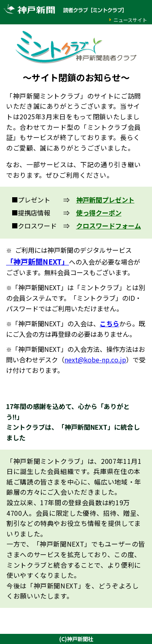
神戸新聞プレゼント (105, 200)
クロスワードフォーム (109, 226)
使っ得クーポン (99, 213)
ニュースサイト (130, 20)
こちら (109, 323)
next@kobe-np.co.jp (95, 360)
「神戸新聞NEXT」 (37, 261)
